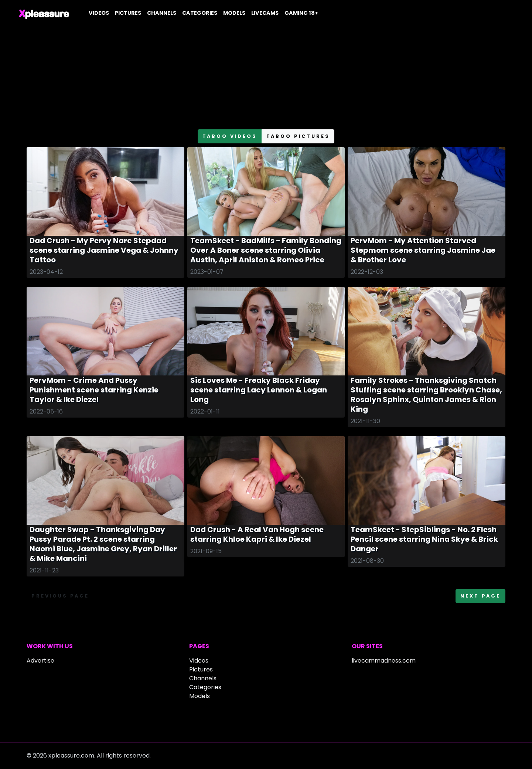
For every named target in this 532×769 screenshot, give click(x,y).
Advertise (40, 661)
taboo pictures (298, 136)
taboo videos (230, 136)
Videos (99, 13)
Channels (162, 13)
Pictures (128, 13)
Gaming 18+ (301, 13)
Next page (480, 596)
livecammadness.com (384, 661)
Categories (200, 13)
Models (234, 13)
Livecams (265, 13)
